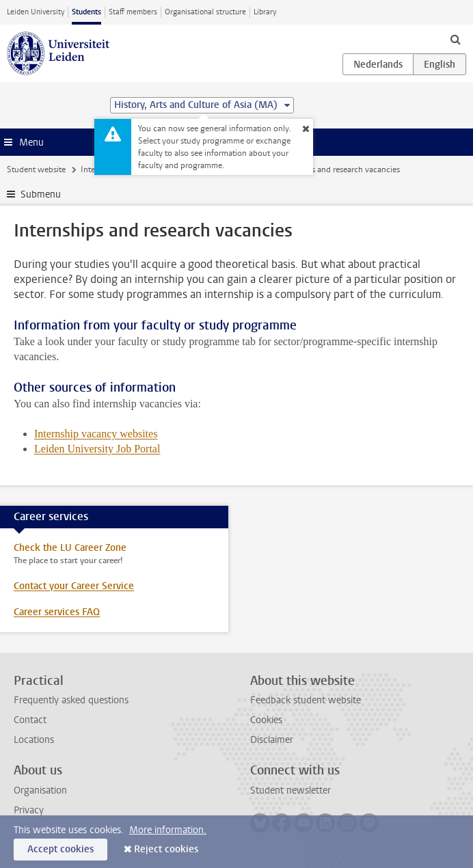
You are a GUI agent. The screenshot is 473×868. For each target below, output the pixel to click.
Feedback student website (306, 700)
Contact (30, 720)
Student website (36, 169)
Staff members (133, 12)
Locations (34, 740)
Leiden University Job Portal (97, 449)
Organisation (40, 790)
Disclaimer (272, 740)
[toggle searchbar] (455, 39)
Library (265, 12)
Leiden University (36, 12)
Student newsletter (290, 790)
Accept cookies (60, 849)
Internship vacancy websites (96, 434)
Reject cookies (166, 849)
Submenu (41, 194)
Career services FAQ (57, 612)
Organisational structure (205, 12)
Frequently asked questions (71, 700)
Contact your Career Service (74, 586)
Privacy (29, 810)
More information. (168, 830)
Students (86, 12)
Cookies (266, 720)
